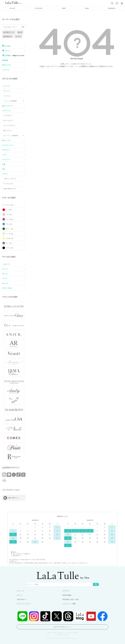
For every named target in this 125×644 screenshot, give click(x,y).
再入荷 (20, 32)
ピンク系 (9, 214)
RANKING (112, 8)
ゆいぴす (18, 36)
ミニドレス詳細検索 (10, 101)
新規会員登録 (67, 595)
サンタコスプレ (9, 184)
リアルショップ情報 (69, 604)
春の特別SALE (8, 36)
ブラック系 (10, 248)
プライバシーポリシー (24, 604)
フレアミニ (7, 96)
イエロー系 (10, 238)
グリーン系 (9, 229)
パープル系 (9, 219)
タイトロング (8, 115)
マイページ (20, 591)
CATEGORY (39, 8)
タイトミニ (7, 91)
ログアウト (66, 591)
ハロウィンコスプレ (10, 179)
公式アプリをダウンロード (62, 627)
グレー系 (9, 243)
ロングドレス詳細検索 (11, 135)
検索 (96, 584)
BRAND (12, 8)
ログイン (20, 595)
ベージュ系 (9, 234)
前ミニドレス (8, 130)
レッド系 (9, 210)
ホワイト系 (10, 205)
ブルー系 (9, 224)
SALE (87, 8)
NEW (64, 8)
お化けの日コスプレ (10, 189)
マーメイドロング (9, 125)
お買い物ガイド (22, 599)
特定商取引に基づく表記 (71, 599)
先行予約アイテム (9, 32)
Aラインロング (8, 120)
